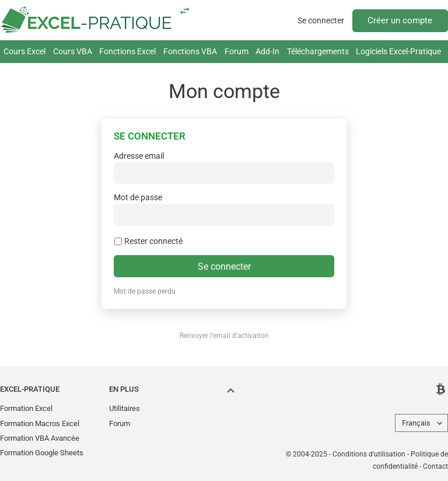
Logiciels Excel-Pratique (398, 51)
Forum (237, 51)
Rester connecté (148, 241)
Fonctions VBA (190, 51)
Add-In (267, 51)
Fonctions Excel (127, 51)
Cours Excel (24, 51)
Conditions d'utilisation (369, 454)
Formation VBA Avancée (40, 438)
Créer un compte (400, 20)
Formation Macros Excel (40, 424)
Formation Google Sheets (42, 453)
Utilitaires (125, 408)
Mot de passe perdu (145, 291)
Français (416, 423)
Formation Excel (26, 408)
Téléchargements (318, 51)
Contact (435, 466)
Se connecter (321, 20)
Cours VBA (73, 51)
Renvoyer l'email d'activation (224, 336)
